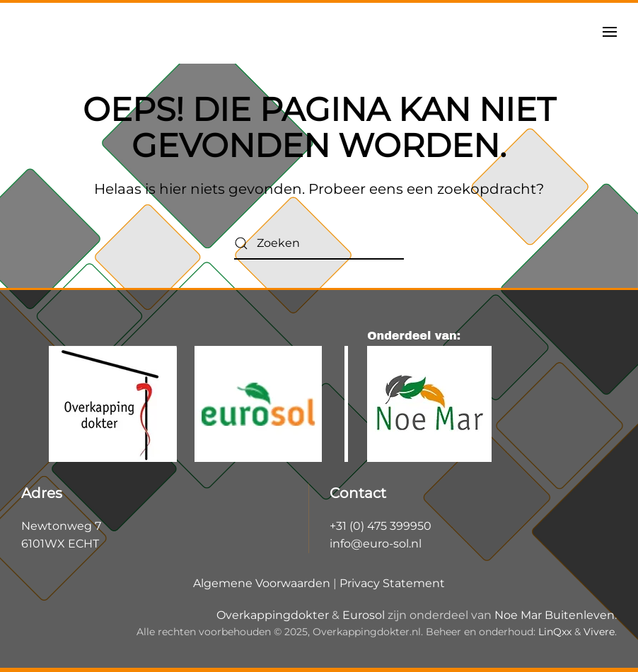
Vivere (599, 632)
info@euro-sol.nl (376, 544)
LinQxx (555, 632)
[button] (610, 32)
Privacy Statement (392, 583)
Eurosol (364, 615)
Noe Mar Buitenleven (555, 615)
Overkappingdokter (273, 615)
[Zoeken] (319, 244)
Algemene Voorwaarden (262, 583)
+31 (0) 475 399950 (381, 526)
